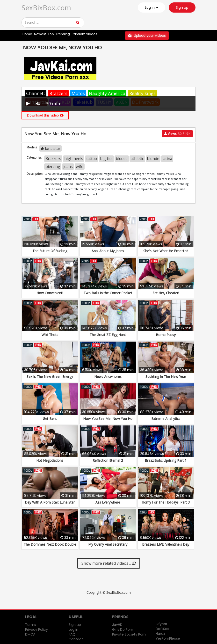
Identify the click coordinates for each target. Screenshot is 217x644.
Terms (31, 625)
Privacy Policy (36, 629)
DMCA (30, 634)
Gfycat (162, 624)
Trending (63, 34)
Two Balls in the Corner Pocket (108, 293)
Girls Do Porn (123, 629)
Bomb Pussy (166, 335)
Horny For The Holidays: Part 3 (166, 502)
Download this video (45, 115)
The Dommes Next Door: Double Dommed (50, 547)
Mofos (78, 93)
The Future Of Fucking (50, 251)
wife (80, 167)
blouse (122, 159)
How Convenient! (50, 293)
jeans (68, 167)
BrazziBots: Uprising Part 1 (166, 460)
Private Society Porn (129, 634)
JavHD (117, 625)
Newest (40, 34)
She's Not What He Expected (166, 251)
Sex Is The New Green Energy (50, 377)
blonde (153, 159)
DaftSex (162, 629)
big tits (106, 159)
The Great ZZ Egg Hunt (108, 335)
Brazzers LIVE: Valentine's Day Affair (166, 547)
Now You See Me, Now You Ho (108, 419)
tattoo (92, 159)
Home (27, 34)
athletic (137, 159)
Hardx (160, 634)
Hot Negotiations (50, 460)
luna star (51, 148)
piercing (53, 167)
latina (167, 159)
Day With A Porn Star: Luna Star (50, 502)
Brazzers (58, 93)
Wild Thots (50, 335)
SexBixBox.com (46, 7)
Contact (76, 639)
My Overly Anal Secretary (108, 544)
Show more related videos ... (109, 563)
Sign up (182, 7)
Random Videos (84, 34)
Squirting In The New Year (166, 377)
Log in (73, 629)
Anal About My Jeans (108, 251)
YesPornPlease (168, 638)
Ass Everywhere (108, 502)
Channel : (36, 93)
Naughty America (107, 93)
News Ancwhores (108, 377)
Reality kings (142, 93)
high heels (74, 159)
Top (51, 34)
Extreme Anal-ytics (166, 419)
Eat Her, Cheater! (166, 293)
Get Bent (50, 419)
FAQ (72, 634)
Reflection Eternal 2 (108, 460)
